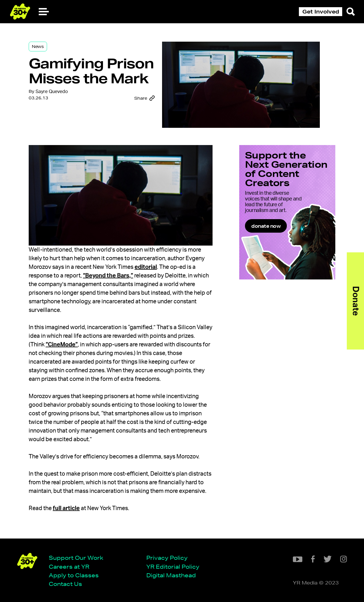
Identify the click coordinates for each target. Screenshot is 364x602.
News (38, 47)
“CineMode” (62, 345)
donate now (266, 226)
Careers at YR (69, 567)
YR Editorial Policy (173, 567)
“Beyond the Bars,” (108, 276)
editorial (146, 267)
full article (66, 508)
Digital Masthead (171, 575)
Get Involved (321, 11)
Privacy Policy (167, 558)
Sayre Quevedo (52, 92)
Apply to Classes (74, 575)
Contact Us (65, 584)
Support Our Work (76, 558)
